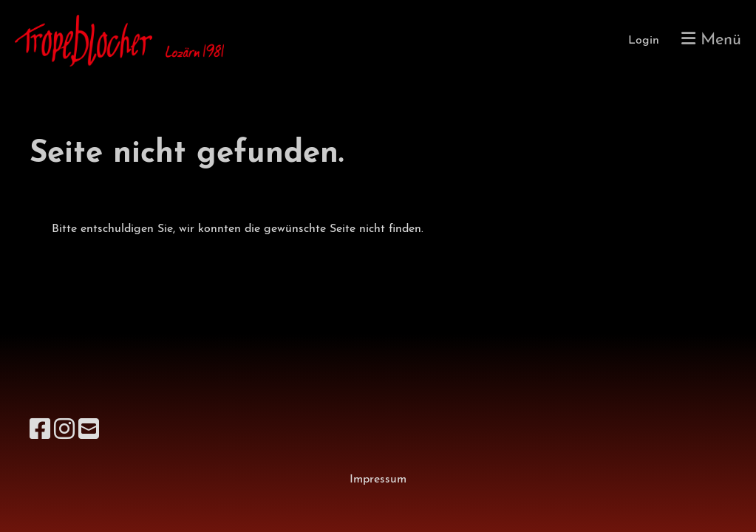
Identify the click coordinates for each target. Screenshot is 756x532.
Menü (711, 40)
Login (644, 41)
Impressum (378, 480)
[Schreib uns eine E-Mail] (89, 432)
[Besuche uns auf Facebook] (40, 432)
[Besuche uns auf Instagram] (64, 432)
